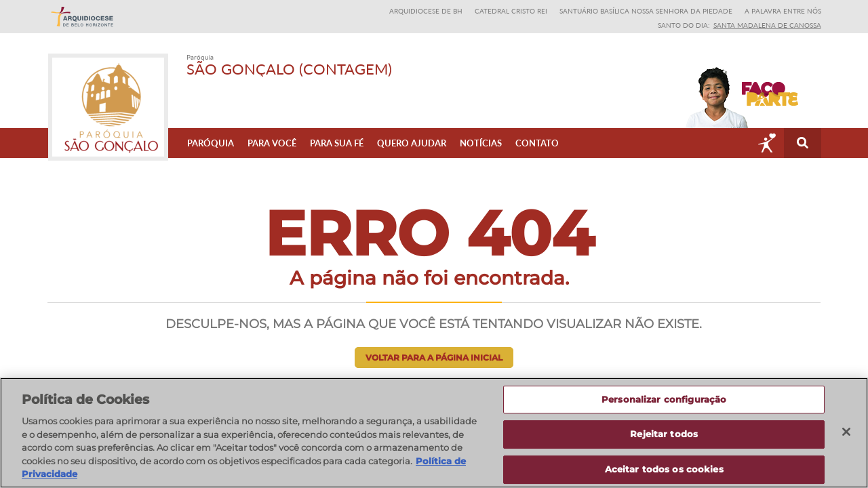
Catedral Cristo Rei (511, 11)
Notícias (481, 143)
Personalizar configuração (664, 400)
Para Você (272, 143)
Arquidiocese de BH (426, 11)
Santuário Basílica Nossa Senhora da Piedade (646, 11)
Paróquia (211, 143)
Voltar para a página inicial (434, 358)
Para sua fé (337, 143)
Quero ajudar (412, 143)
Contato (537, 143)
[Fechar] (846, 432)
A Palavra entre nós (783, 11)
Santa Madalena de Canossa (767, 25)
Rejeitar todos (664, 434)
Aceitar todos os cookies (664, 470)
